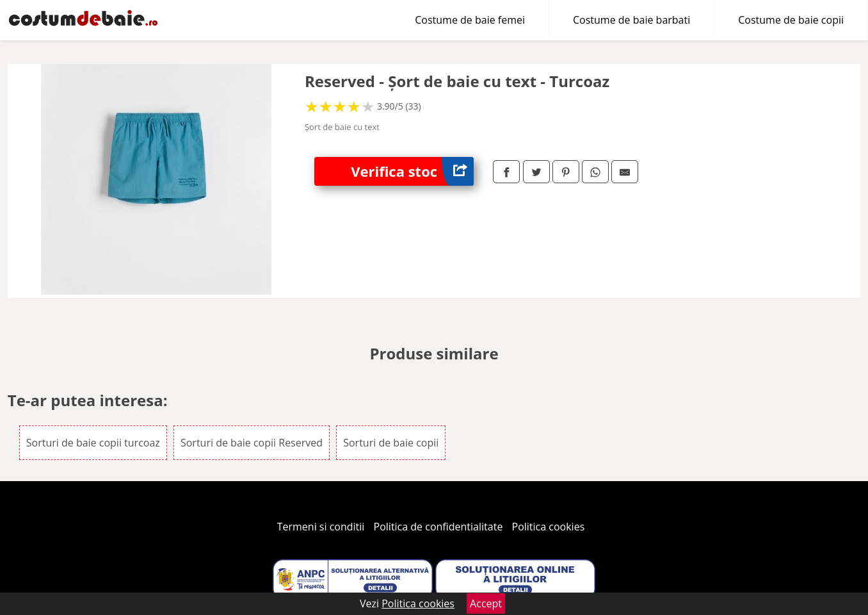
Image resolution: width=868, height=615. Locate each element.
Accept (486, 603)
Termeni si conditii (321, 527)
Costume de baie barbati (631, 20)
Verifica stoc (412, 171)
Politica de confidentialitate (438, 527)
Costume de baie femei (470, 20)
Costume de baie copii (791, 20)
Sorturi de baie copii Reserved (252, 443)
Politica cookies (549, 527)
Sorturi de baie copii (391, 443)
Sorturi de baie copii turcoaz (93, 443)
